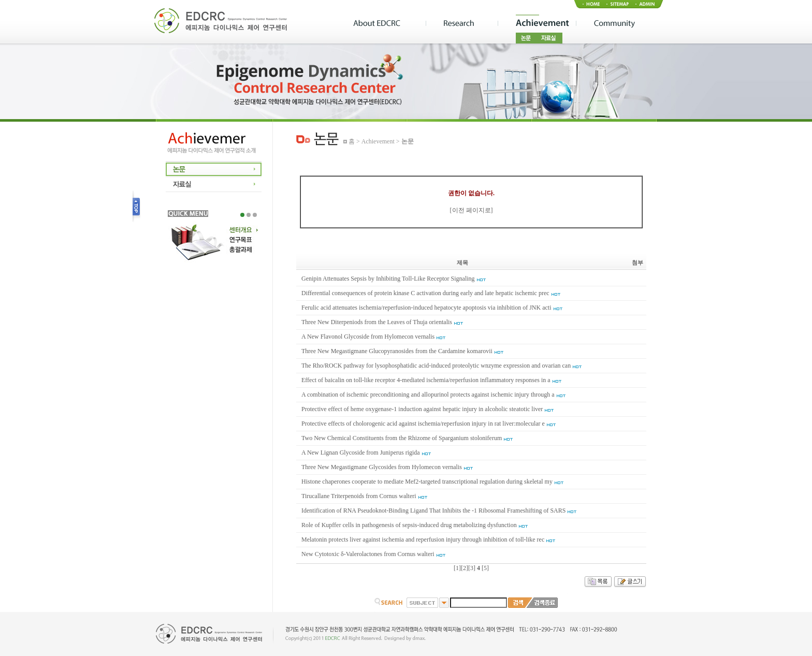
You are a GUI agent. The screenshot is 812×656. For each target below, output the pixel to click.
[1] (457, 568)
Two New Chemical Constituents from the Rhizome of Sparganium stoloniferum (402, 438)
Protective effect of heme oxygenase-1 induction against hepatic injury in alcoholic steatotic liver (422, 409)
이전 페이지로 (472, 210)
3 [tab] (255, 215)
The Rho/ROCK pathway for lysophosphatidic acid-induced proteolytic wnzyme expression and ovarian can (436, 366)
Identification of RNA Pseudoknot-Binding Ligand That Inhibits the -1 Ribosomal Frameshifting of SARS (433, 511)
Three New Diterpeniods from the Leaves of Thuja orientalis (377, 322)
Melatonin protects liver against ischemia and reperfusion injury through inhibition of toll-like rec (423, 540)
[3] (472, 568)
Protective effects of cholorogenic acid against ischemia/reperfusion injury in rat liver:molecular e (423, 424)
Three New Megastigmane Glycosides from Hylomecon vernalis (382, 467)
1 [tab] (242, 215)
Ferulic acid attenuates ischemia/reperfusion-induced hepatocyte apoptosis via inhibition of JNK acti (426, 308)
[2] (465, 568)
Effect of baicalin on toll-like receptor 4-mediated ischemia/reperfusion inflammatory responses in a (426, 380)
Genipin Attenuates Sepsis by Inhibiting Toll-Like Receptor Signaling (388, 279)
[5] (485, 568)
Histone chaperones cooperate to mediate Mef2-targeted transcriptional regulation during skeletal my (427, 482)
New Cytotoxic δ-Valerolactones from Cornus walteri (368, 554)
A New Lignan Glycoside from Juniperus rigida (361, 453)
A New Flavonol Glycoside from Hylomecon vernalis (368, 337)
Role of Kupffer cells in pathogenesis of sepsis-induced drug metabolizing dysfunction (409, 525)
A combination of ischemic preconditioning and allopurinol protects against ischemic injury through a (428, 395)
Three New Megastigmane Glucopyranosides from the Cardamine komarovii (397, 351)
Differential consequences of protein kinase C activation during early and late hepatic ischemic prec (425, 293)
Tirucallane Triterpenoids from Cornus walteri (359, 496)
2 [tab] (249, 215)
